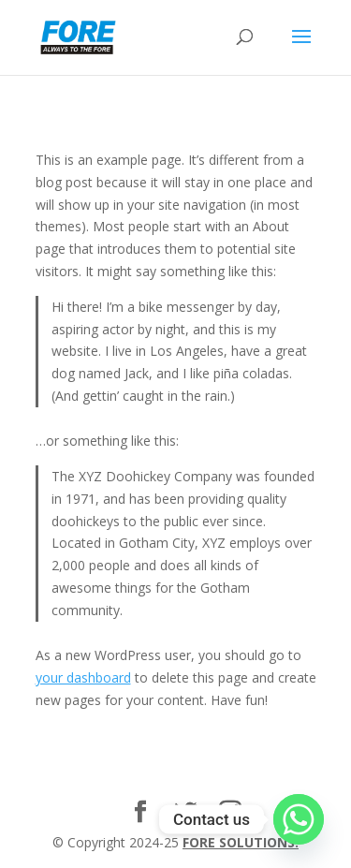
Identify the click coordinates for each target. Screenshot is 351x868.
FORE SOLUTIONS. (241, 842)
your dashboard (83, 677)
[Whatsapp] (299, 819)
